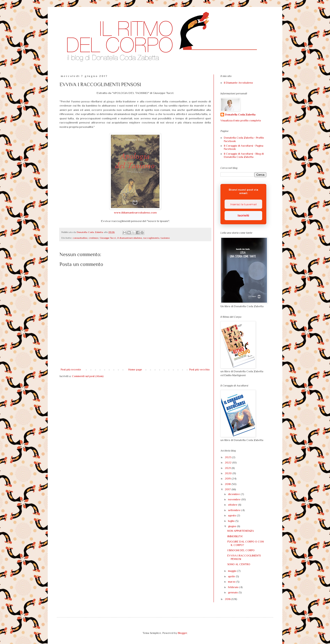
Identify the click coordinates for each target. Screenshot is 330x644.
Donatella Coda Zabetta (240, 115)
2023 (228, 457)
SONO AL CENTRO (239, 564)
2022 (228, 463)
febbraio (234, 587)
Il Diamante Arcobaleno (238, 83)
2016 (228, 599)
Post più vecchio (199, 370)
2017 (228, 489)
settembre (235, 510)
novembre (235, 499)
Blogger (182, 633)
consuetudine (80, 238)
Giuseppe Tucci (108, 238)
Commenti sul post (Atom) (88, 376)
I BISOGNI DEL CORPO (241, 550)
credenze (93, 238)
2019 (228, 479)
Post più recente (71, 370)
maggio (233, 571)
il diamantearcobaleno (130, 238)
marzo (232, 582)
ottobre (233, 505)
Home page (135, 370)
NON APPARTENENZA (241, 531)
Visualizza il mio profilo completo (241, 121)
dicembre (234, 494)
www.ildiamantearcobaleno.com (135, 212)
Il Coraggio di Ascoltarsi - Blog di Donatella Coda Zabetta (244, 155)
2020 (229, 473)
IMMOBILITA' (235, 536)
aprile (232, 576)
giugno (232, 526)
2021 (228, 468)
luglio (232, 521)
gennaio (233, 592)
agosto (232, 515)
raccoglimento (151, 238)
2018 (228, 484)
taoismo (165, 238)
